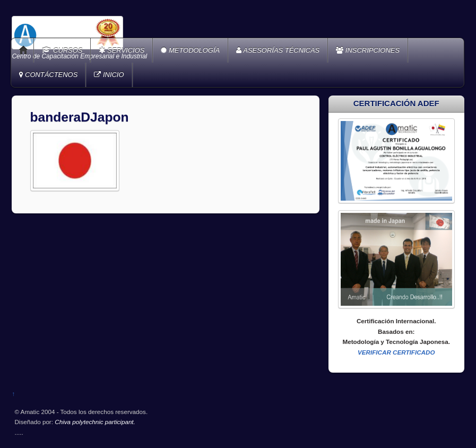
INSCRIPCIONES (368, 50)
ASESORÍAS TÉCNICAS (278, 50)
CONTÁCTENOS (48, 75)
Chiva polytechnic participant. (95, 422)
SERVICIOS (122, 50)
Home (23, 50)
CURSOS (62, 50)
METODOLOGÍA (190, 50)
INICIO (109, 75)
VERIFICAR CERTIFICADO (396, 352)
